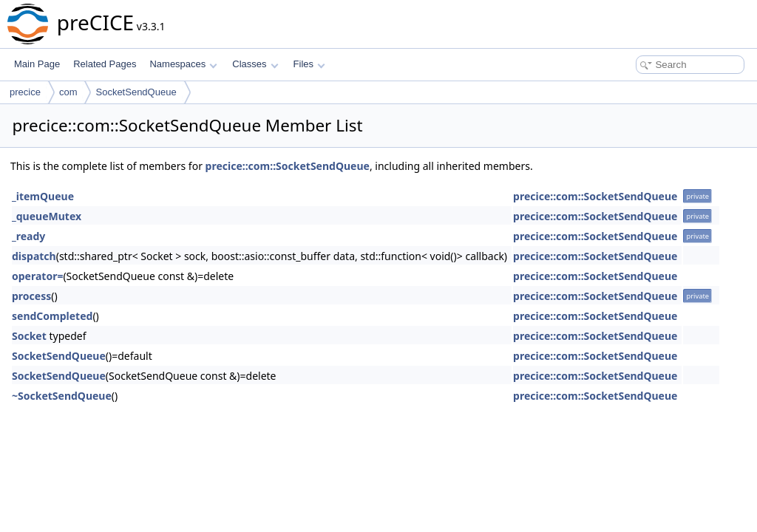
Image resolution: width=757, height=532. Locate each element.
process (31, 296)
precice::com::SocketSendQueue (288, 166)
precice (25, 92)
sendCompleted (52, 316)
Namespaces (183, 64)
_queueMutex (47, 216)
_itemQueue (43, 196)
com (68, 92)
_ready (28, 236)
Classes (255, 64)
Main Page (37, 64)
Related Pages (105, 64)
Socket (29, 336)
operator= (37, 276)
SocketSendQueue (136, 92)
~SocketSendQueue (62, 396)
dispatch (34, 256)
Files (309, 64)
